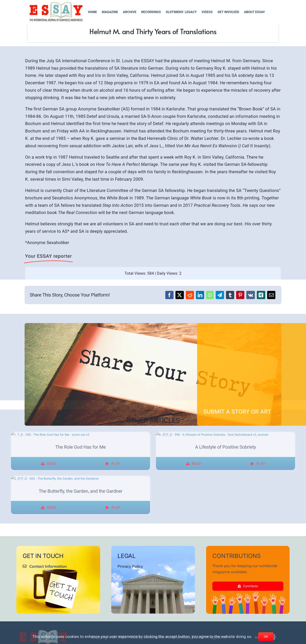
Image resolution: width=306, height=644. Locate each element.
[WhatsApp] (210, 295)
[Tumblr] (230, 295)
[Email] (271, 295)
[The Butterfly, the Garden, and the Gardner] (81, 545)
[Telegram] (220, 295)
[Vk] (251, 295)
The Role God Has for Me (81, 513)
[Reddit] (190, 295)
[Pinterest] (240, 295)
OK (266, 637)
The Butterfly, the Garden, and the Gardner (81, 622)
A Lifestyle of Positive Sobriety (226, 513)
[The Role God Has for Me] (81, 437)
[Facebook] (169, 295)
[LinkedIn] (200, 295)
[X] (180, 295)
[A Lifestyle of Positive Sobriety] (225, 437)
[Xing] (261, 295)
